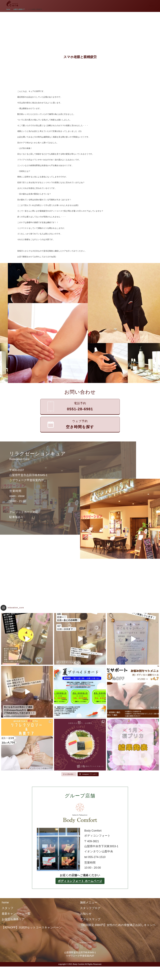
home (5, 902)
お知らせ (86, 914)
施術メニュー (89, 902)
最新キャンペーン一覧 (16, 914)
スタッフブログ (90, 908)
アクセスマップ (90, 919)
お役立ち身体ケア (13, 919)
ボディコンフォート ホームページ (80, 881)
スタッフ (8, 908)
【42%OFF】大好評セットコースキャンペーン (32, 927)
